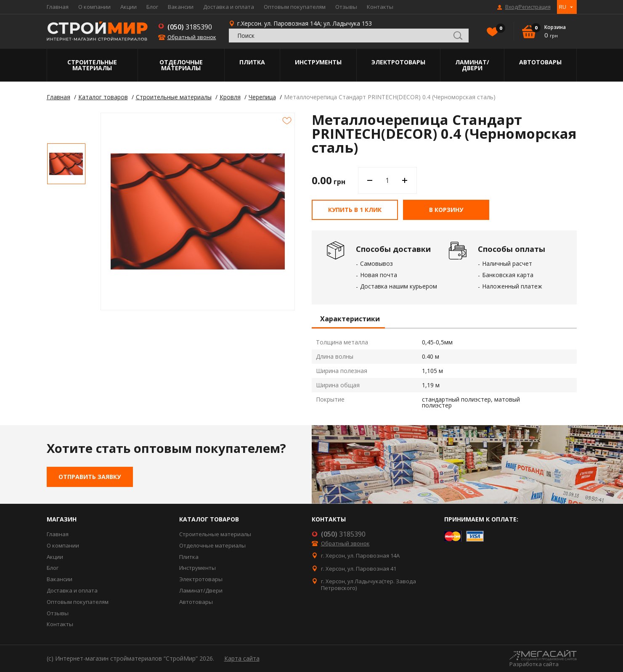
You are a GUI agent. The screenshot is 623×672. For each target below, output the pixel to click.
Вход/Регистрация (528, 7)
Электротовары (398, 62)
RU (563, 7)
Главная (58, 7)
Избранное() (498, 29)
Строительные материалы (92, 65)
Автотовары (540, 62)
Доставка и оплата (229, 7)
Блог (152, 7)
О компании (94, 7)
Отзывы (346, 7)
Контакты (380, 7)
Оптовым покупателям (295, 7)
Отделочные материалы (181, 65)
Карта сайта (242, 658)
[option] (66, 164)
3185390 (190, 27)
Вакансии (181, 7)
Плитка (252, 62)
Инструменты (318, 62)
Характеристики (350, 319)
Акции (129, 7)
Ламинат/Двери (472, 65)
